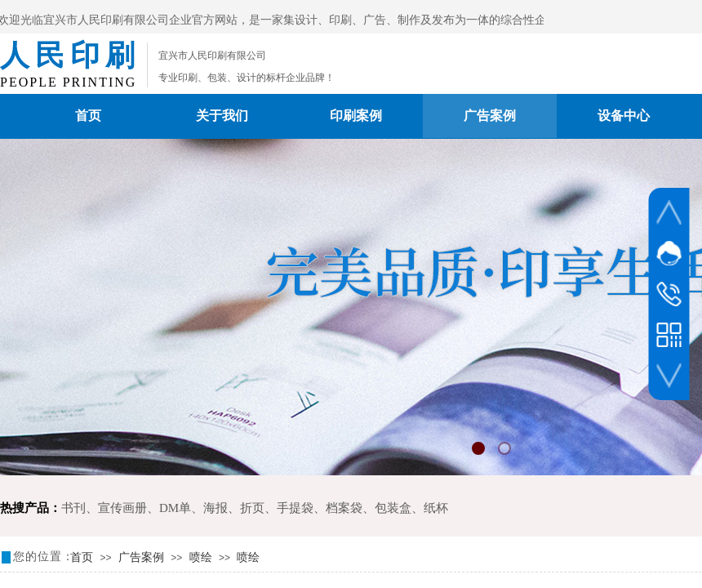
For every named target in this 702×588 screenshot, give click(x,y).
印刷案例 (356, 116)
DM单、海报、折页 (212, 508)
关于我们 (222, 116)
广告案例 (490, 116)
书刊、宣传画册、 (110, 508)
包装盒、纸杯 (411, 508)
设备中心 (624, 116)
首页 (88, 116)
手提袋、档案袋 (320, 508)
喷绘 (201, 557)
